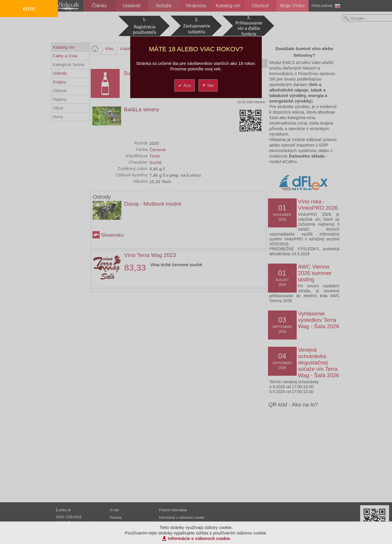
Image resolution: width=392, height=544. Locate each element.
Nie (208, 85)
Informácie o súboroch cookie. (200, 538)
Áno (184, 85)
